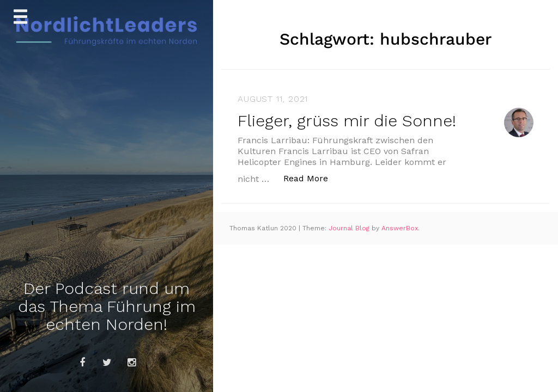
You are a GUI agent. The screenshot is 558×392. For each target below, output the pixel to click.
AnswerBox (400, 228)
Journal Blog (350, 228)
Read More (311, 178)
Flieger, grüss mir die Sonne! (347, 121)
